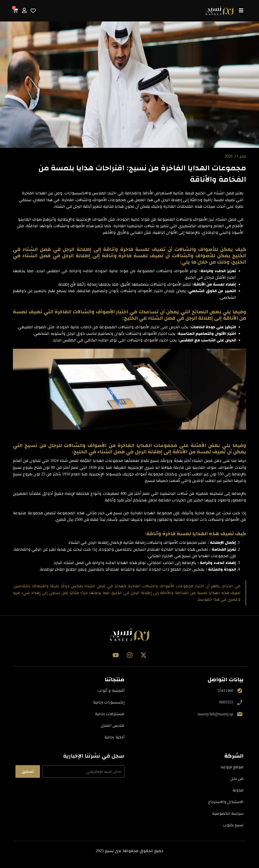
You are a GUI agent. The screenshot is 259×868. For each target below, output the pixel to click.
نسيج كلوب (233, 825)
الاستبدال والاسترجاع (226, 802)
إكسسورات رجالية (109, 702)
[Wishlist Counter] (33, 11)
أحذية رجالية (114, 737)
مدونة (238, 790)
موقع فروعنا (232, 767)
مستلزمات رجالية (110, 714)
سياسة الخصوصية (228, 813)
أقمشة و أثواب (111, 690)
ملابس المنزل (113, 725)
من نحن (237, 778)
